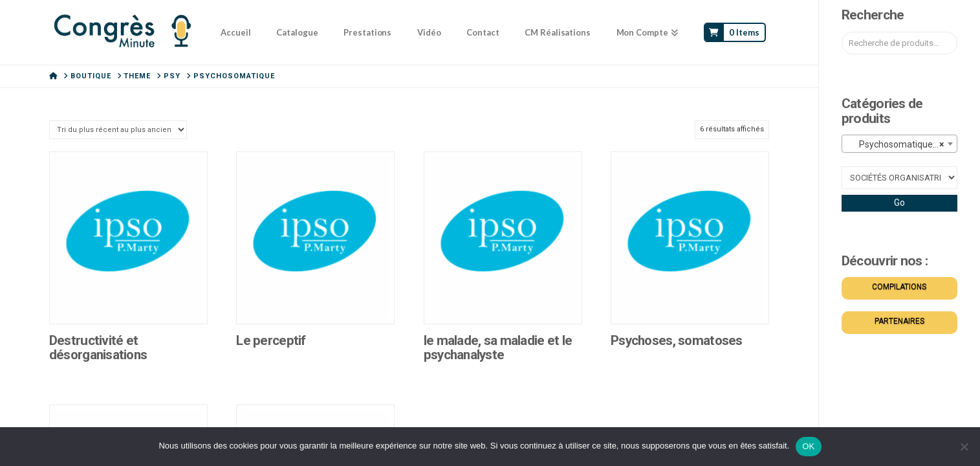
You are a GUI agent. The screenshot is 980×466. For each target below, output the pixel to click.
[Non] (964, 447)
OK (808, 446)
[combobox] (899, 144)
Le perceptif (271, 340)
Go (899, 203)
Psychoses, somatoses (677, 340)
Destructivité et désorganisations (98, 348)
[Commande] (118, 130)
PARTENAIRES (899, 321)
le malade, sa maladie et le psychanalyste (498, 348)
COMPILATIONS (899, 287)
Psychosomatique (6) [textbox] (898, 144)
